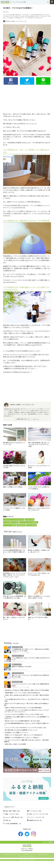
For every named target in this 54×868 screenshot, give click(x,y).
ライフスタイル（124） (36, 811)
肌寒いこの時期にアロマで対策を (13, 487)
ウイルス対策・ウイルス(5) (11, 522)
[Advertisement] (27, 99)
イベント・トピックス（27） (37, 817)
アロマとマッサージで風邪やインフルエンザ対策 (14, 509)
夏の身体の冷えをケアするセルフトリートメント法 (14, 444)
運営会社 (31, 856)
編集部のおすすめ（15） (36, 820)
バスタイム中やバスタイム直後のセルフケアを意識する (39, 488)
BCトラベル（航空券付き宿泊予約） (40, 854)
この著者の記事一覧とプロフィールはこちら (27, 419)
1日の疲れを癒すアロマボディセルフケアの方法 (14, 467)
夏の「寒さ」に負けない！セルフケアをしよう (14, 618)
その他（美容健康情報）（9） (14, 824)
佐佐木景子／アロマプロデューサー (20, 670)
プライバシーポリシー (17, 854)
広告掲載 (7, 854)
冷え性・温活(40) (32, 525)
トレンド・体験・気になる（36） (14, 817)
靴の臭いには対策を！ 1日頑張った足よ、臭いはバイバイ (39, 551)
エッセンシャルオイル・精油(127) (29, 522)
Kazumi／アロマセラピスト (18, 661)
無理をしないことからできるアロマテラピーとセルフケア (39, 509)
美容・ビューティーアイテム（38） (39, 814)
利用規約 (27, 854)
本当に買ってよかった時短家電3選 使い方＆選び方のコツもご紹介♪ (14, 597)
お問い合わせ (24, 856)
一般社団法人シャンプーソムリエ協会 (20, 652)
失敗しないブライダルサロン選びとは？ (38, 618)
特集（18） (8, 820)
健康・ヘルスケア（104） (12, 814)
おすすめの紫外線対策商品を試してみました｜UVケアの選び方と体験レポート (14, 552)
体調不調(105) (21, 525)
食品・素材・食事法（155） (13, 811)
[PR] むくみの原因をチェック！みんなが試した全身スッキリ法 (39, 597)
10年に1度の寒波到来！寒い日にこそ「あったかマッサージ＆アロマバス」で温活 (39, 444)
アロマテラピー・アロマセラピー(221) (14, 520)
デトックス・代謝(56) (10, 525)
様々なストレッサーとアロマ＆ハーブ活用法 (39, 467)
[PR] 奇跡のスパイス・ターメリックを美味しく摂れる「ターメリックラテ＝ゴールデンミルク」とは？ (14, 575)
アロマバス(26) (30, 520)
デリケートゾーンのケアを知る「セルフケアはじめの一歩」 (39, 574)
